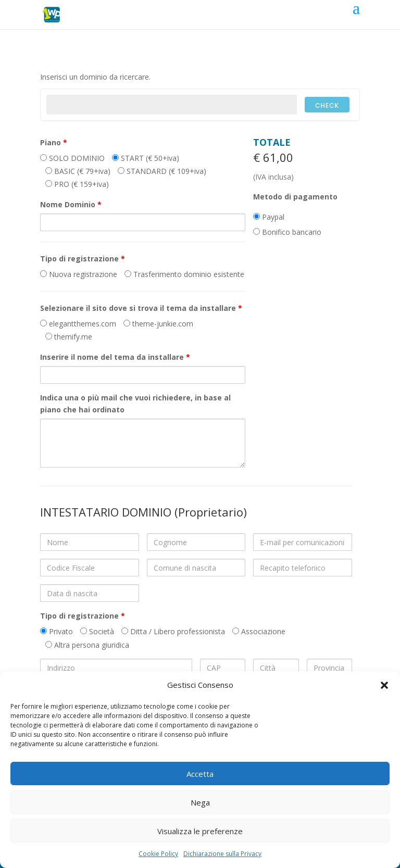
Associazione (259, 631)
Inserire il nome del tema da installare (115, 357)
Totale (272, 142)
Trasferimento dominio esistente (184, 274)
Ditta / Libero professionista (173, 631)
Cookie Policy (158, 854)
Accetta (200, 774)
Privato (57, 631)
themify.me (69, 337)
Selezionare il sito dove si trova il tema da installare (141, 308)
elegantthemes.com (78, 324)
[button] (384, 685)
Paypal (269, 217)
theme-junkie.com (158, 324)
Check (327, 105)
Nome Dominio (71, 204)
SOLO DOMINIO (72, 158)
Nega (200, 802)
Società (97, 631)
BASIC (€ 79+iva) (78, 171)
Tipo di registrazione (83, 259)
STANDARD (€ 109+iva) (162, 171)
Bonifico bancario (287, 232)
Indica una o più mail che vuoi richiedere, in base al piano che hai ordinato (135, 404)
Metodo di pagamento (295, 197)
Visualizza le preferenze (200, 831)
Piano (54, 142)
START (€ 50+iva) (146, 158)
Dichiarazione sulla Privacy (222, 854)
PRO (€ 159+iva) (77, 184)
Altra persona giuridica (87, 645)
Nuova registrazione (79, 274)
